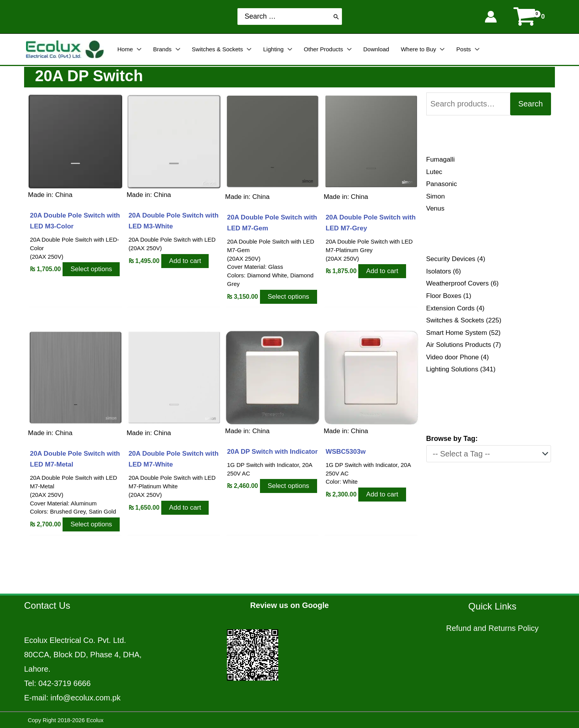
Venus (435, 208)
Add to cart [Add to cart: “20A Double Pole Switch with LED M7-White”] (185, 507)
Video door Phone (453, 357)
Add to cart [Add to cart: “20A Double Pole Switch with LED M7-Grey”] (382, 271)
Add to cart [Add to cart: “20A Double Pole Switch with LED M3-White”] (185, 260)
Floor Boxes (444, 296)
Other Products (324, 49)
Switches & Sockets (218, 49)
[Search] (336, 17)
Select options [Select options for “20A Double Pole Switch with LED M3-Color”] (91, 269)
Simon (436, 196)
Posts (464, 49)
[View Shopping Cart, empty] (530, 17)
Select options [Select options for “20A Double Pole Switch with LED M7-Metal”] (91, 524)
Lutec (434, 172)
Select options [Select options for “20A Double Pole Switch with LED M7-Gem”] (289, 296)
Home (125, 49)
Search (531, 104)
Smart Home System (457, 333)
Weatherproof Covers (458, 283)
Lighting (273, 49)
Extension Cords (451, 308)
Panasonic (442, 184)
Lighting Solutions (452, 369)
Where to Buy (418, 49)
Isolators (439, 271)
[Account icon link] (491, 17)
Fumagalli (441, 159)
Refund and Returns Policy (492, 628)
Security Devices (451, 259)
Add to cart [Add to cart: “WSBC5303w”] (382, 494)
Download (376, 49)
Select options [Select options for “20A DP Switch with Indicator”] (289, 486)
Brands (162, 49)
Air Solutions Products (459, 345)
